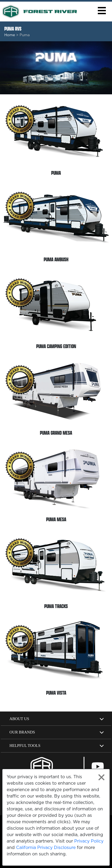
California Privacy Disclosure (46, 847)
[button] (102, 11)
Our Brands (22, 732)
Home (10, 35)
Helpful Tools (25, 746)
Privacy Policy (89, 841)
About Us (19, 719)
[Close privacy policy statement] (101, 777)
